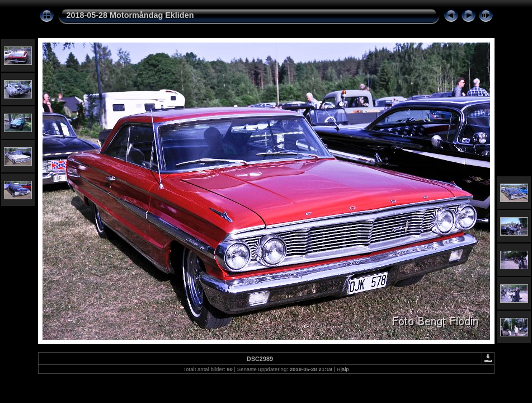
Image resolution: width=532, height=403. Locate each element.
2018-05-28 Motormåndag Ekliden (130, 15)
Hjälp (343, 369)
